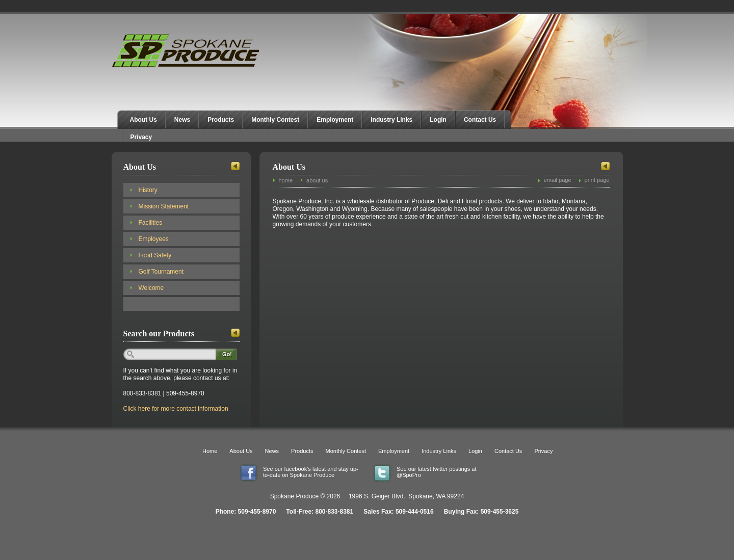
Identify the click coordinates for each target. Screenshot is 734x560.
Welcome (151, 288)
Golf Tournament (161, 272)
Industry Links (391, 120)
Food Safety (155, 255)
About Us (143, 120)
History (148, 190)
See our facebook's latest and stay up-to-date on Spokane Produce (311, 472)
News (182, 120)
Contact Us (480, 120)
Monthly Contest (275, 120)
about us (317, 180)
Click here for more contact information (176, 409)
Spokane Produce (187, 51)
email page (558, 180)
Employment (335, 120)
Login (438, 120)
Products (221, 120)
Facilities (151, 223)
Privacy (141, 137)
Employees (154, 239)
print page (597, 180)
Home (210, 451)
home (286, 180)
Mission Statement (164, 206)
